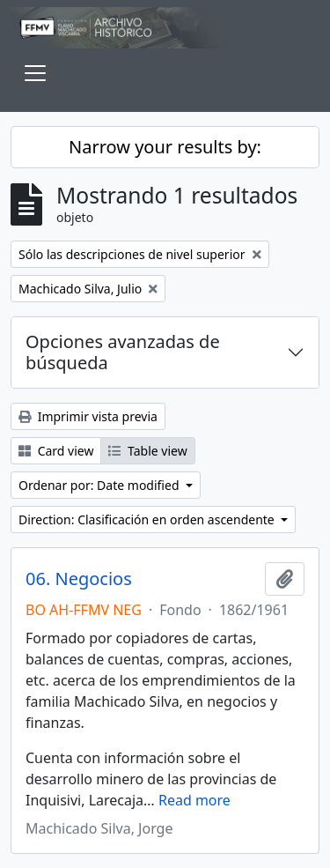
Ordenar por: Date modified (100, 485)
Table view (147, 451)
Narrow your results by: (165, 147)
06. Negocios (79, 579)
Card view (56, 451)
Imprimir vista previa (88, 416)
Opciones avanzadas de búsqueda (123, 352)
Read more (194, 800)
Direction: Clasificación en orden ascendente (148, 519)
